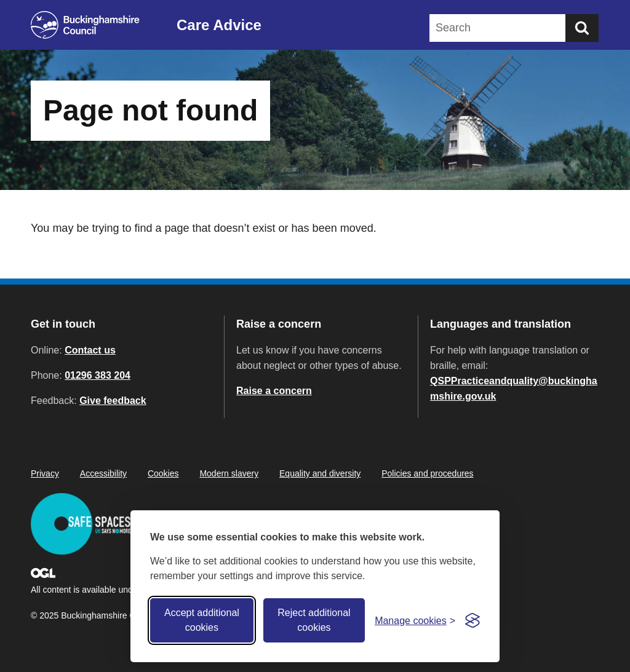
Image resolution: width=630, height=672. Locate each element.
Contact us (90, 350)
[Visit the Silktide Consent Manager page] (472, 620)
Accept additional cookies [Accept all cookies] (202, 620)
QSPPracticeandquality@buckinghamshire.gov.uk (514, 389)
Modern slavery (229, 473)
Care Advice (219, 25)
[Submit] (582, 28)
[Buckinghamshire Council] (85, 25)
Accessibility (103, 473)
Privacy (45, 473)
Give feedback (113, 401)
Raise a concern (274, 391)
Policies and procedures (427, 473)
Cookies (163, 473)
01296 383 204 (98, 375)
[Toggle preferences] (415, 621)
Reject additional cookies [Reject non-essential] (314, 620)
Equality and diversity (320, 473)
